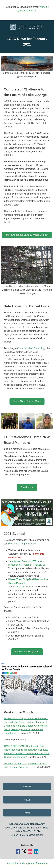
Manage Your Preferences (35, 863)
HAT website (23, 587)
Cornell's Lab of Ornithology (31, 348)
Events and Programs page (22, 544)
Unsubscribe (12, 863)
